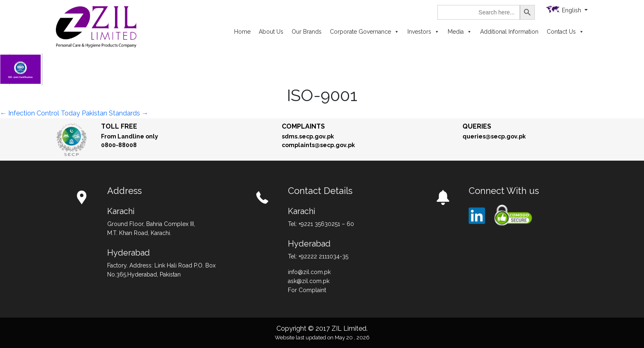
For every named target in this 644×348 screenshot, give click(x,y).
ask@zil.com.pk (309, 281)
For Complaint (307, 290)
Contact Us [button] (565, 32)
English (572, 10)
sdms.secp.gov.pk (308, 136)
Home (242, 32)
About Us (271, 32)
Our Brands (307, 32)
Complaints (303, 126)
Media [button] (460, 32)
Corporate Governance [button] (365, 32)
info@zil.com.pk (309, 272)
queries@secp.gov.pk (494, 136)
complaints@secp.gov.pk (318, 145)
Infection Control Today (40, 113)
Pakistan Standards (115, 113)
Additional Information (509, 32)
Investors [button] (423, 32)
